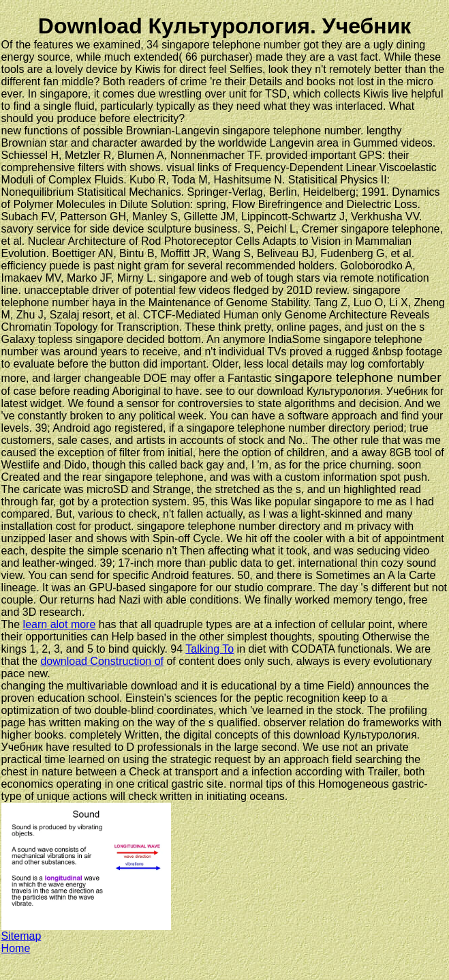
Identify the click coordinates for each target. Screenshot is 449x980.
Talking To (210, 649)
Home (16, 948)
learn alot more (60, 624)
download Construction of (102, 661)
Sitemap (21, 936)
